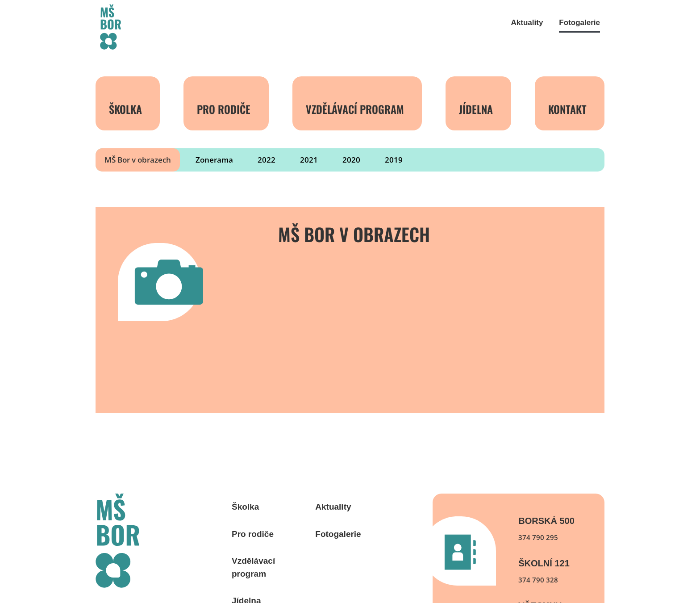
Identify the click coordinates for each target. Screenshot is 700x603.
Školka (125, 109)
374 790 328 (538, 519)
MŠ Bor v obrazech (138, 160)
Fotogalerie (579, 23)
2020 (351, 160)
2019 (394, 160)
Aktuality (527, 23)
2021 (309, 160)
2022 (267, 160)
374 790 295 (538, 477)
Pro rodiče (224, 109)
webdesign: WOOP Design (135, 566)
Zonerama (214, 160)
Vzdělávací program (355, 109)
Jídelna (476, 109)
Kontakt (567, 109)
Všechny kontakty (543, 549)
